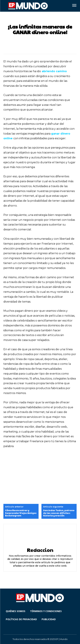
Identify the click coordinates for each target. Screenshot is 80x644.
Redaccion (40, 550)
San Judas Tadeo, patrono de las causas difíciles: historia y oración (59, 513)
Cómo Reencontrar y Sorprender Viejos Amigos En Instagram (21, 513)
